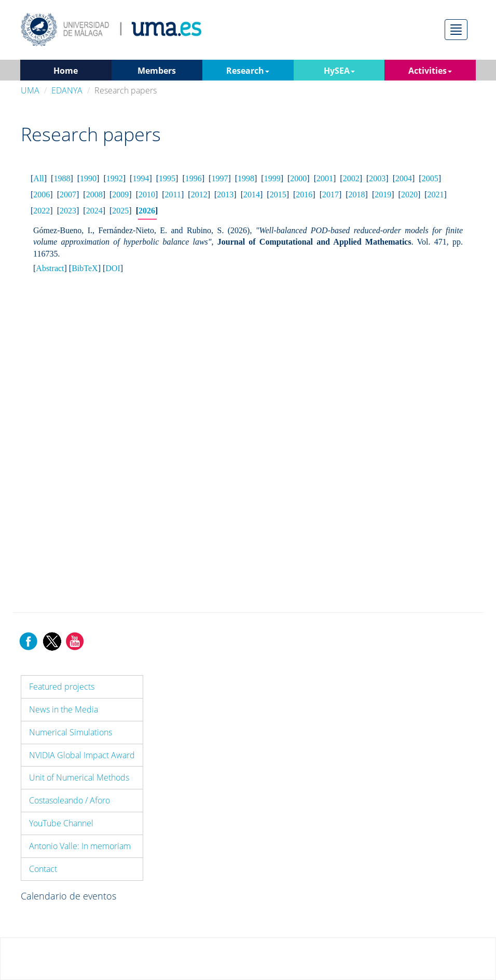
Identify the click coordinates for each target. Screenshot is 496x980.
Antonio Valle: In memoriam (80, 846)
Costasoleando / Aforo (70, 800)
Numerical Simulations (71, 732)
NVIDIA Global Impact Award (82, 755)
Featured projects (62, 687)
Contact (43, 869)
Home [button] (66, 71)
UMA (30, 90)
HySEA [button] (339, 71)
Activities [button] (430, 71)
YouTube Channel (61, 823)
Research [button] (248, 71)
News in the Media (64, 709)
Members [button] (157, 71)
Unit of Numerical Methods (79, 777)
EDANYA (67, 90)
